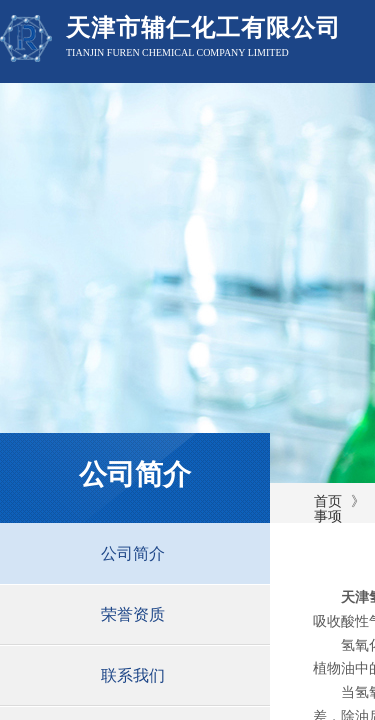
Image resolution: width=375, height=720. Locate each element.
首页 (328, 501)
